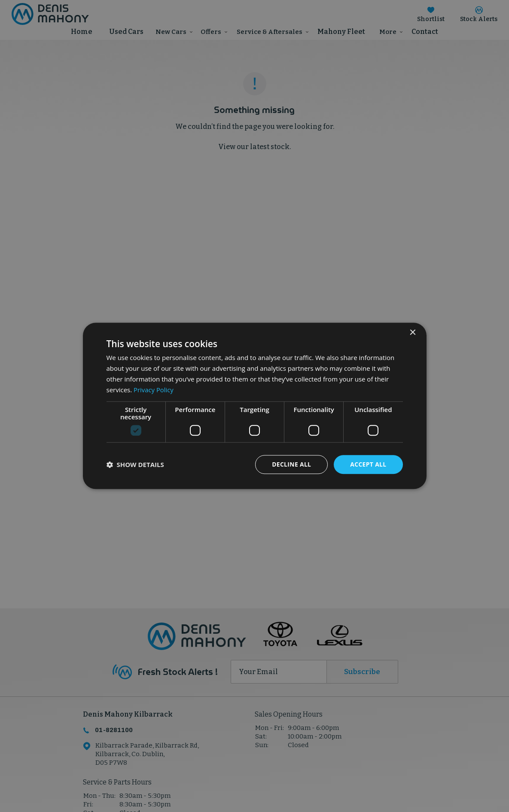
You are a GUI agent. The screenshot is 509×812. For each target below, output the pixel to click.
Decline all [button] (291, 464)
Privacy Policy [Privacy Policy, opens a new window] (154, 390)
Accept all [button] (368, 464)
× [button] (413, 333)
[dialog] (254, 406)
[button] (135, 465)
